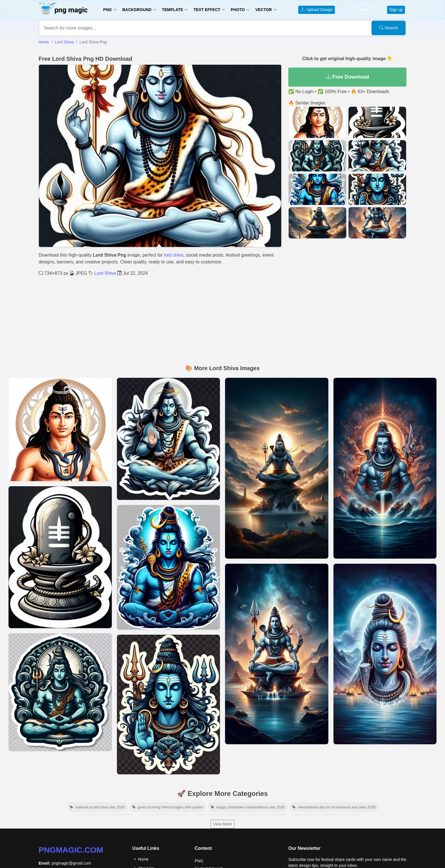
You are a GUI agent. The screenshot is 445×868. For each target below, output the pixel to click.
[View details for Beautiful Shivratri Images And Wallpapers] (385, 468)
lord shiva (174, 255)
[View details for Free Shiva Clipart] (169, 567)
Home (44, 42)
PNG (199, 861)
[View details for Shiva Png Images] (169, 439)
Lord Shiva (64, 42)
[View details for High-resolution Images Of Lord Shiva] (385, 654)
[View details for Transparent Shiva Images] (60, 429)
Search (389, 28)
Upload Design (317, 10)
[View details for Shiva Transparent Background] (169, 705)
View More (222, 824)
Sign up (396, 10)
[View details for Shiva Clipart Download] (60, 692)
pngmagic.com (71, 850)
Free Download (347, 77)
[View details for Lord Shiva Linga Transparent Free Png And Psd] (60, 557)
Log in (363, 10)
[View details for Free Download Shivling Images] (277, 654)
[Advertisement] (222, 319)
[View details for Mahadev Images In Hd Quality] (277, 468)
